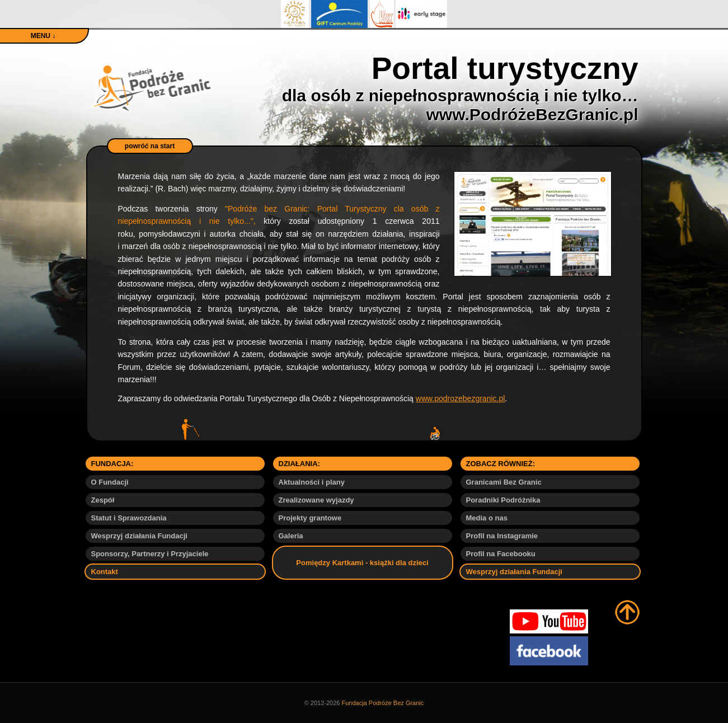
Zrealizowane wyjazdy (316, 500)
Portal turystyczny (460, 87)
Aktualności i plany (312, 482)
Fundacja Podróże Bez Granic (383, 703)
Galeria (291, 536)
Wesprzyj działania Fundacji (139, 536)
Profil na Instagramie (502, 536)
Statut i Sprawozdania (129, 518)
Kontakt (105, 572)
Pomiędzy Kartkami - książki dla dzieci (362, 563)
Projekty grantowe (310, 518)
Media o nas (487, 518)
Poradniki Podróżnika (503, 500)
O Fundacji (110, 482)
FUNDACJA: (112, 464)
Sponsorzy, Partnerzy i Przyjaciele (150, 554)
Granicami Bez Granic (504, 482)
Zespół (103, 500)
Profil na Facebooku (501, 554)
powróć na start (150, 146)
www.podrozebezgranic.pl (461, 398)
